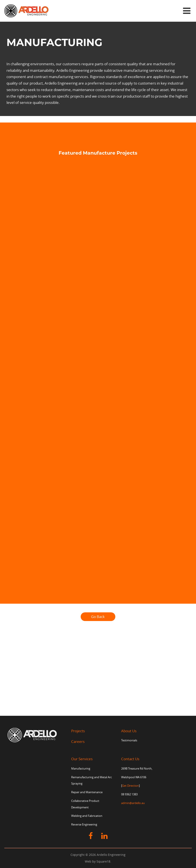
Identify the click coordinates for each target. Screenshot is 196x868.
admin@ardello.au (133, 803)
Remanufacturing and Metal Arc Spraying (92, 781)
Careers (78, 741)
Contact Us (130, 759)
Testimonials (129, 740)
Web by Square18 (98, 861)
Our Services (82, 759)
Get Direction (130, 786)
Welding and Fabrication (87, 816)
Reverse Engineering (84, 825)
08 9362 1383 (129, 794)
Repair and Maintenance (87, 792)
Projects (78, 731)
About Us (129, 731)
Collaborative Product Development (85, 804)
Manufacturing (81, 769)
